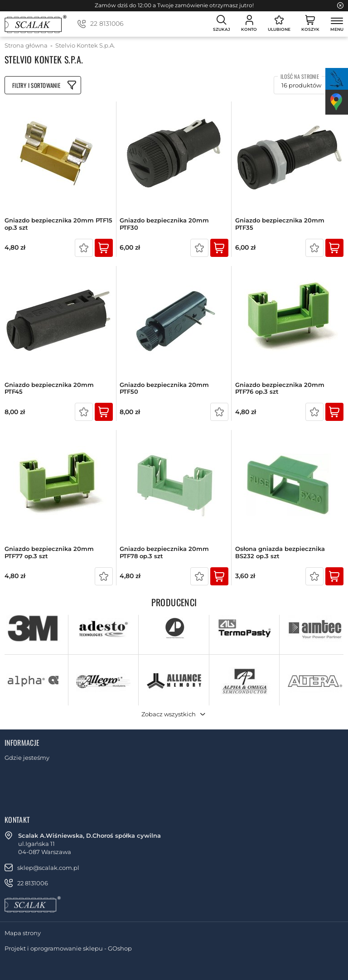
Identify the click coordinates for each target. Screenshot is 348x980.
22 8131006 (107, 24)
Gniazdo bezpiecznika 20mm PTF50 (164, 389)
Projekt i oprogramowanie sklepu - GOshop (68, 948)
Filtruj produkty (43, 85)
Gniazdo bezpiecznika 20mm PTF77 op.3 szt (49, 553)
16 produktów (301, 85)
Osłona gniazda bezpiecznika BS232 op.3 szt (280, 553)
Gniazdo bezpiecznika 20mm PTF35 (280, 224)
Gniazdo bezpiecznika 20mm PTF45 (49, 389)
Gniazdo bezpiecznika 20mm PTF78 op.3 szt (164, 553)
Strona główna (26, 45)
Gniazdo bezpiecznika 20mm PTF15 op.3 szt (58, 224)
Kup (104, 248)
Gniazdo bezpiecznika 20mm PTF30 (164, 224)
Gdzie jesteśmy (27, 758)
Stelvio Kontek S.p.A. (85, 45)
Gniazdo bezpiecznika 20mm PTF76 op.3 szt (280, 389)
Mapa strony (23, 933)
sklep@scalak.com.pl (48, 868)
